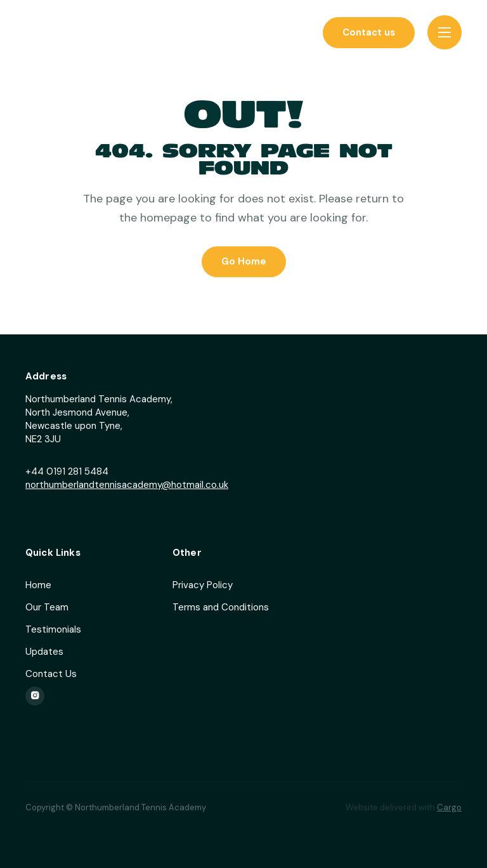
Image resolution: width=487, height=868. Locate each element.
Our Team (47, 607)
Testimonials (53, 629)
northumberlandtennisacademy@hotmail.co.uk (127, 485)
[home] (76, 32)
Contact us (369, 32)
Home (38, 585)
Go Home (244, 262)
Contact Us (51, 674)
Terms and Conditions (221, 607)
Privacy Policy (203, 585)
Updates (44, 652)
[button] (445, 32)
